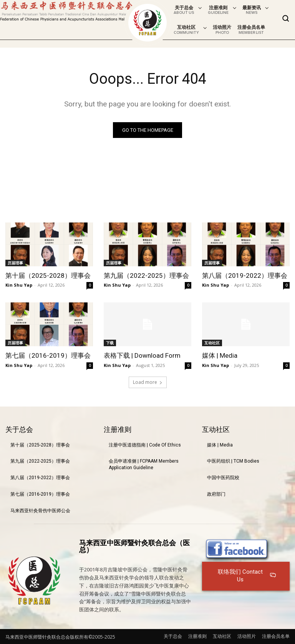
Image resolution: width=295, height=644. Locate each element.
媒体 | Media (220, 355)
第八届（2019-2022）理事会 (245, 276)
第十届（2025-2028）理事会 (48, 276)
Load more (148, 382)
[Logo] (147, 23)
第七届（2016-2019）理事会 (48, 355)
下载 (110, 343)
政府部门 (216, 494)
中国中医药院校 (223, 478)
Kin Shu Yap (19, 285)
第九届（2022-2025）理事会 (146, 276)
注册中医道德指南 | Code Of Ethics (145, 445)
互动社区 (212, 343)
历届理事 (15, 263)
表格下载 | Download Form (142, 355)
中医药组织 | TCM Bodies (233, 461)
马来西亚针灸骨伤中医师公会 (40, 511)
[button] (286, 18)
